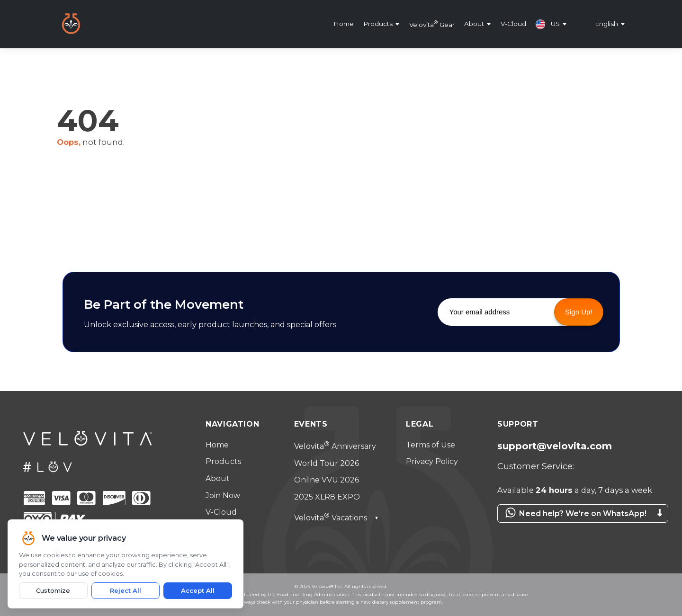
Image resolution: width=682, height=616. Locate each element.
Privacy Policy (432, 461)
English (606, 24)
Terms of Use (431, 445)
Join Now (223, 495)
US (548, 24)
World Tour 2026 (327, 463)
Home (344, 24)
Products (378, 24)
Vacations (337, 518)
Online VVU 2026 (327, 480)
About (474, 24)
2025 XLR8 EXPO (327, 497)
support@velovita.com (555, 446)
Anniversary (335, 446)
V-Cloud (513, 24)
